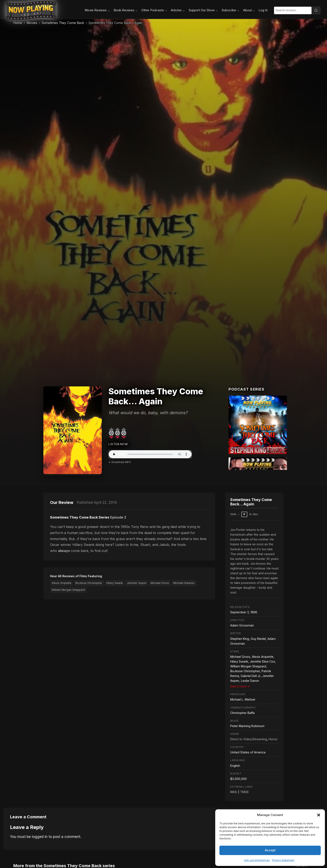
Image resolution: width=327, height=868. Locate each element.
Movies (32, 23)
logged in (40, 837)
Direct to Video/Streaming (249, 739)
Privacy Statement (283, 860)
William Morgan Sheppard (68, 590)
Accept (270, 850)
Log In (263, 10)
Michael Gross (160, 583)
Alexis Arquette (62, 583)
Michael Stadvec (184, 583)
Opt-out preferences (257, 860)
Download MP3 (121, 462)
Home (18, 23)
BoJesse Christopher (89, 583)
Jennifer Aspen (137, 583)
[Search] (316, 10)
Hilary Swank (115, 583)
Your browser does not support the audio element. (150, 454)
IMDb (234, 792)
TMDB (244, 792)
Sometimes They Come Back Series (80, 517)
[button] (319, 815)
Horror (273, 739)
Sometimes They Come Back (63, 23)
